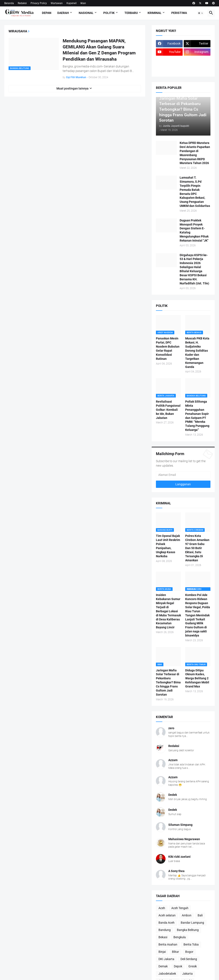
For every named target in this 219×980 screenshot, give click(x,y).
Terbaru (131, 13)
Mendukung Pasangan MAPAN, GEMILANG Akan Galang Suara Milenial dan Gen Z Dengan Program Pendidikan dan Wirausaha (99, 50)
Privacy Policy (39, 3)
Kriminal (155, 13)
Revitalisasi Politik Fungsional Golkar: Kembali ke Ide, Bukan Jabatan (168, 410)
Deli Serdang (189, 959)
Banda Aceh (166, 923)
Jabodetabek (167, 974)
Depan (47, 13)
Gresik (193, 966)
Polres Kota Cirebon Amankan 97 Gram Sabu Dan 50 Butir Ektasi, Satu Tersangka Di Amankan (197, 548)
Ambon (187, 915)
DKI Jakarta (166, 959)
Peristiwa (179, 13)
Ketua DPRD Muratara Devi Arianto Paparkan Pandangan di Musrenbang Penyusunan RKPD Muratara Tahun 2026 (195, 153)
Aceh (162, 908)
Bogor (189, 952)
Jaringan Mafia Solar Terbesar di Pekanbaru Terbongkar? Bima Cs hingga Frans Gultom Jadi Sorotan (168, 682)
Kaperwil (72, 3)
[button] (201, 13)
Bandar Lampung (192, 923)
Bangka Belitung (188, 930)
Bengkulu (180, 937)
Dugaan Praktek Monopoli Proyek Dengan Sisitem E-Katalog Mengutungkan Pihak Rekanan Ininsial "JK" (194, 230)
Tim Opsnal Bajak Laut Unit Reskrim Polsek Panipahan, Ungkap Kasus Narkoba (168, 546)
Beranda (9, 3)
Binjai (162, 952)
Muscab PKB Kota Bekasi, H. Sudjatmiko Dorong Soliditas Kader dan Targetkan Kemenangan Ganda (197, 353)
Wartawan (57, 3)
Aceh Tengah (180, 908)
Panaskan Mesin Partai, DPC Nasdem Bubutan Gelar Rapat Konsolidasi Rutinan (168, 348)
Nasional (86, 13)
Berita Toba (191, 944)
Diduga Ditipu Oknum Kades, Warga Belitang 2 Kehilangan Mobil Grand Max (197, 678)
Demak (163, 966)
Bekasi (163, 937)
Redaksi (22, 3)
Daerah (63, 13)
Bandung (165, 930)
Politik (109, 13)
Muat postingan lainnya (73, 88)
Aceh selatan (167, 915)
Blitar (175, 952)
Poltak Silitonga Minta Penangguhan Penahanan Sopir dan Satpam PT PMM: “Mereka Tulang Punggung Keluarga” (197, 416)
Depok (178, 966)
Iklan (83, 3)
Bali (200, 915)
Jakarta (187, 974)
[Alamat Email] (183, 475)
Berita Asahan (168, 944)
